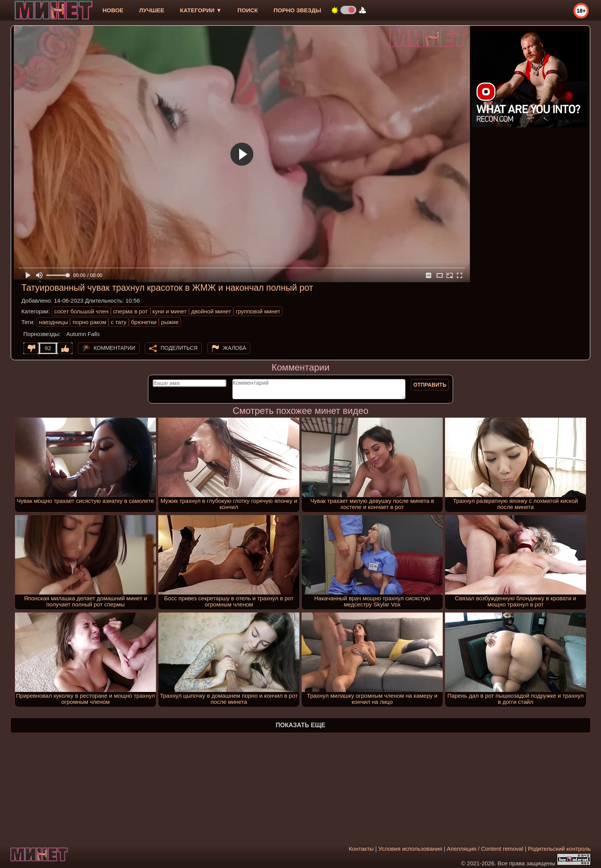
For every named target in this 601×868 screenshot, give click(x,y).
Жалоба (235, 348)
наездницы (53, 322)
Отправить (430, 385)
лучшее (152, 10)
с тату (119, 322)
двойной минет (211, 311)
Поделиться (179, 348)
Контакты (361, 849)
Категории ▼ (201, 10)
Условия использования (410, 849)
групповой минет (258, 311)
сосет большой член (81, 311)
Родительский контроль (559, 849)
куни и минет (170, 311)
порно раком (89, 322)
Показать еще (300, 725)
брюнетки (144, 322)
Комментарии (114, 348)
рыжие (170, 322)
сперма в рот (131, 311)
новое (113, 10)
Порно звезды (297, 10)
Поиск (248, 10)
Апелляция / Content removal (485, 849)
